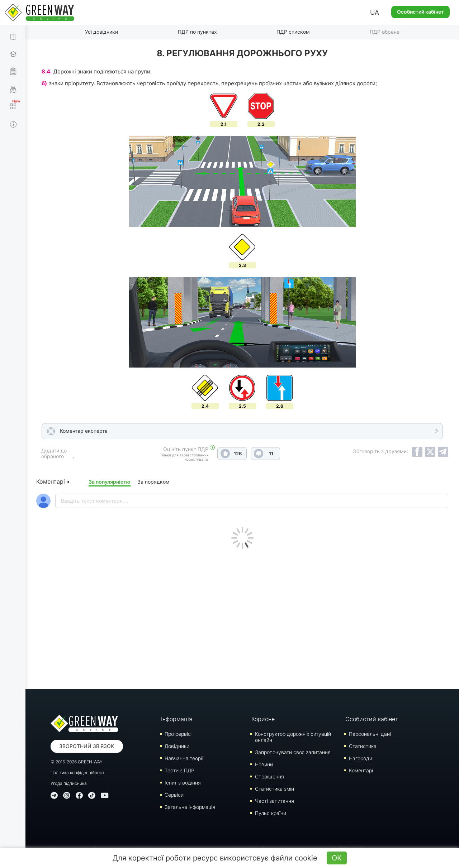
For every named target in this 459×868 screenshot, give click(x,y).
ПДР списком (293, 32)
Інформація (177, 719)
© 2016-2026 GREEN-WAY (77, 762)
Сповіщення (269, 776)
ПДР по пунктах (197, 32)
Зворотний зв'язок (87, 746)
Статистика (363, 746)
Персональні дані (370, 734)
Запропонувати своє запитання (293, 752)
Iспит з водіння (183, 783)
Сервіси (174, 795)
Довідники (177, 746)
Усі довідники (101, 32)
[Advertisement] (242, 617)
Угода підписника (69, 783)
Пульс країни (271, 813)
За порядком (153, 482)
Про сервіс (178, 734)
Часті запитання (275, 801)
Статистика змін (275, 789)
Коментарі (361, 770)
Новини (264, 764)
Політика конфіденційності (78, 773)
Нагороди (361, 758)
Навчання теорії (184, 758)
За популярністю (110, 482)
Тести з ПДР (179, 770)
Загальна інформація (190, 807)
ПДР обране (385, 32)
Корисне (263, 719)
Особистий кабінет (420, 12)
